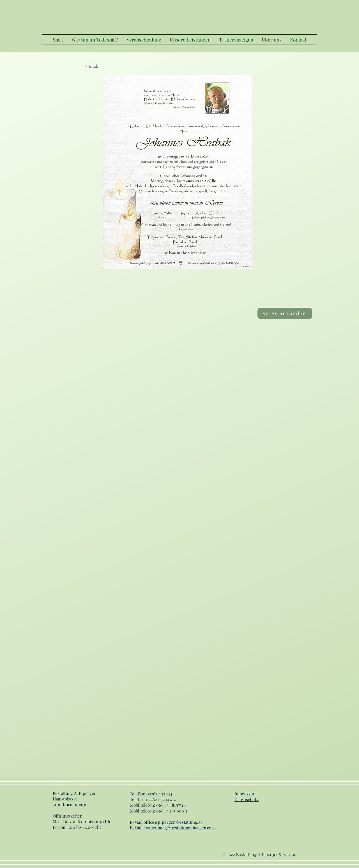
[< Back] (103, 66)
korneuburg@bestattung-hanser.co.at (180, 828)
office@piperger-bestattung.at (173, 822)
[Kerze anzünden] (285, 313)
